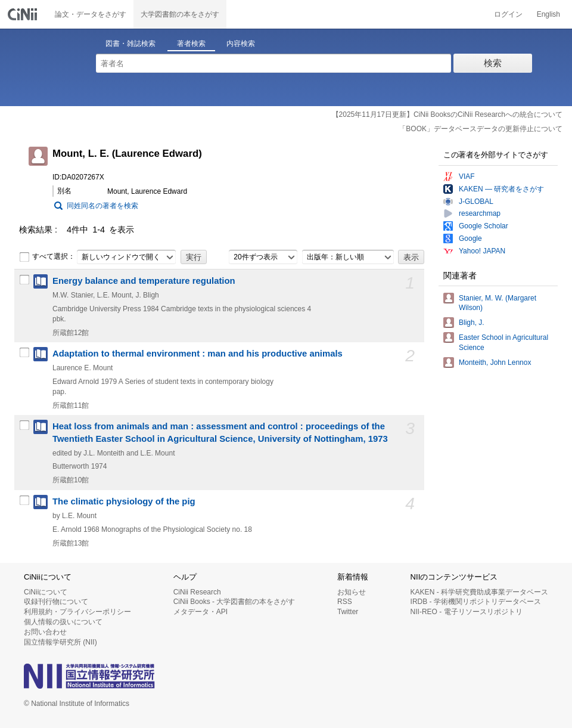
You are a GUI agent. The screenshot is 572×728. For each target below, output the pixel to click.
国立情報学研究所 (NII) (60, 642)
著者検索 (191, 44)
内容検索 (241, 44)
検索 (493, 63)
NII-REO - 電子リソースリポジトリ (467, 612)
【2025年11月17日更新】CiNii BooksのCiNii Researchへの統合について (447, 114)
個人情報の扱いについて (63, 622)
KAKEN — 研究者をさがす (501, 189)
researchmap (480, 213)
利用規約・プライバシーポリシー (77, 612)
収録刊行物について (56, 602)
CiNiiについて (46, 592)
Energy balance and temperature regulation (144, 281)
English (548, 14)
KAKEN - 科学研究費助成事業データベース (479, 592)
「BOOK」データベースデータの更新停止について (481, 129)
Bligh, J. (472, 323)
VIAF (467, 176)
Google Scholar (484, 226)
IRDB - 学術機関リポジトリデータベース (476, 602)
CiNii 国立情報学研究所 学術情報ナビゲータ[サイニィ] (24, 14)
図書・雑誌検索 (130, 44)
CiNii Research (197, 592)
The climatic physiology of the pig (124, 501)
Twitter (348, 612)
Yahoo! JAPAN (482, 251)
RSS (345, 602)
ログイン (508, 14)
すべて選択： (47, 257)
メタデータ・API (200, 612)
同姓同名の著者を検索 (102, 206)
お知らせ (352, 592)
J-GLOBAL (476, 202)
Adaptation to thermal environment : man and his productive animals (198, 354)
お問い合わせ (45, 632)
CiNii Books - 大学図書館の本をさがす (234, 602)
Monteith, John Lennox (495, 363)
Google (470, 238)
